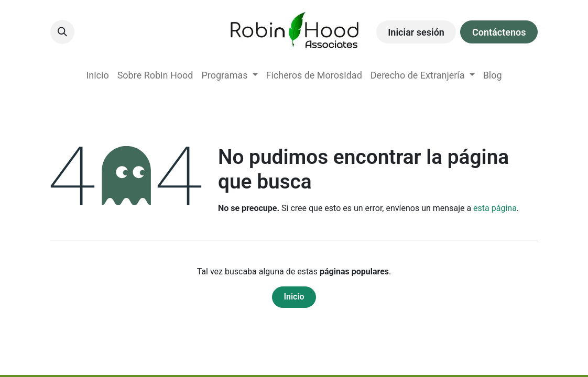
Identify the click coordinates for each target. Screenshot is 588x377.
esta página (495, 208)
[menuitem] (97, 75)
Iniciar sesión (416, 32)
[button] (62, 32)
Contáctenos (499, 32)
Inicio (294, 297)
